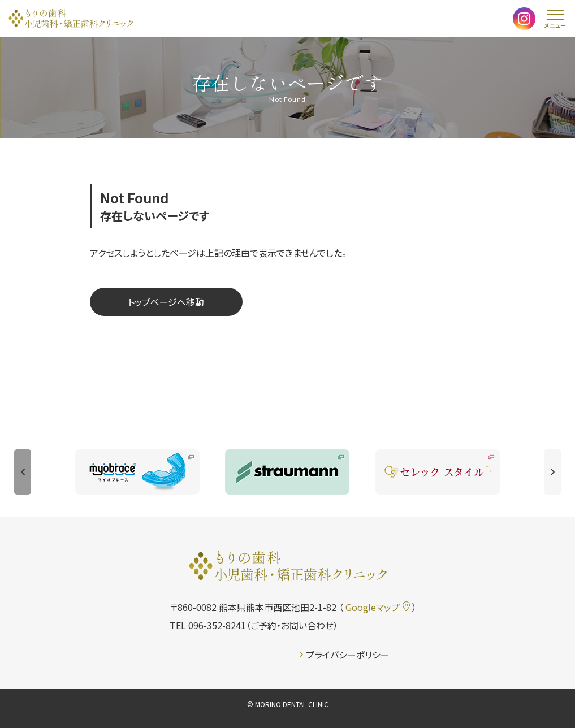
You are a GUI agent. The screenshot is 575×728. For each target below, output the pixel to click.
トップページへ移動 (166, 302)
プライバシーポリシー (345, 655)
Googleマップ (378, 607)
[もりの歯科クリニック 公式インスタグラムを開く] (524, 21)
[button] (23, 472)
